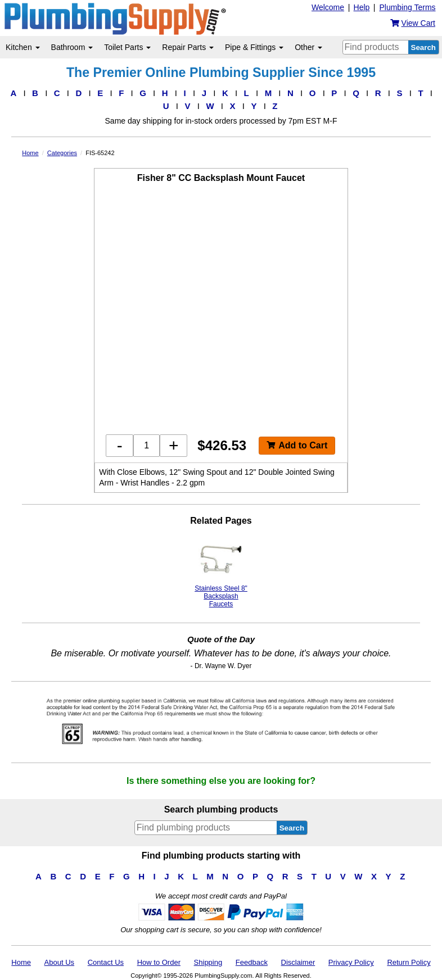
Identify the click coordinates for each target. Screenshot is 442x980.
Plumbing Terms (407, 7)
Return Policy (409, 962)
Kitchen (23, 47)
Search (423, 47)
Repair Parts (188, 47)
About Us (59, 962)
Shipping (208, 962)
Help (362, 7)
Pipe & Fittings (254, 47)
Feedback (252, 962)
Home (21, 962)
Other (308, 47)
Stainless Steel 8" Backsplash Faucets (221, 573)
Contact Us (106, 962)
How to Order (159, 962)
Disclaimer (298, 962)
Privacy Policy (351, 962)
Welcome (328, 7)
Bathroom (72, 47)
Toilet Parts (127, 47)
